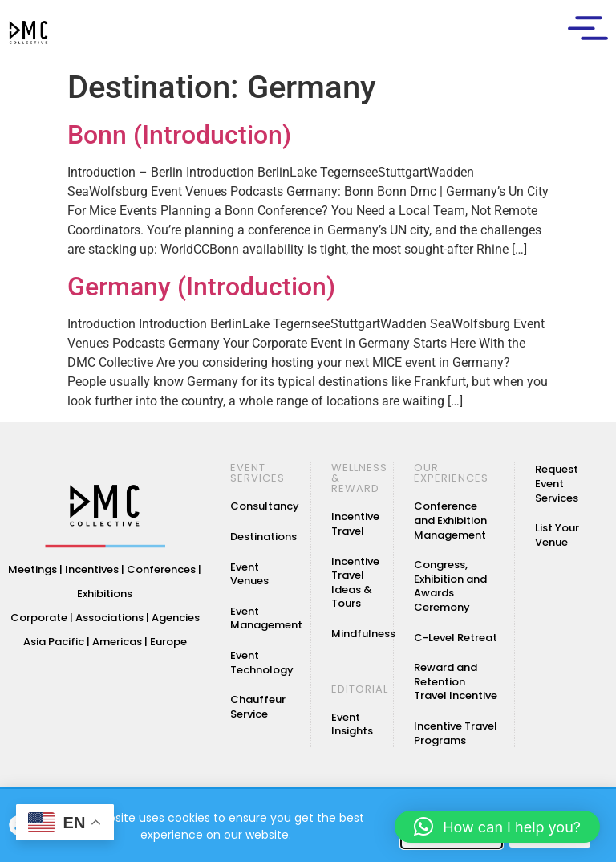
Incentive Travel (355, 525)
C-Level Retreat (456, 638)
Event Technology (262, 663)
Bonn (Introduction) (179, 135)
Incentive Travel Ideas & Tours (355, 583)
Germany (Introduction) (201, 287)
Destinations (263, 537)
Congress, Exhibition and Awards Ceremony (450, 586)
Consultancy (265, 507)
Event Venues (249, 574)
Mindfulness (363, 634)
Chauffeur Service (258, 707)
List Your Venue (557, 535)
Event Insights (352, 724)
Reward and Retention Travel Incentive (456, 681)
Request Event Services (557, 484)
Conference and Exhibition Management (450, 521)
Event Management (266, 618)
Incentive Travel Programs (456, 733)
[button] (497, 827)
